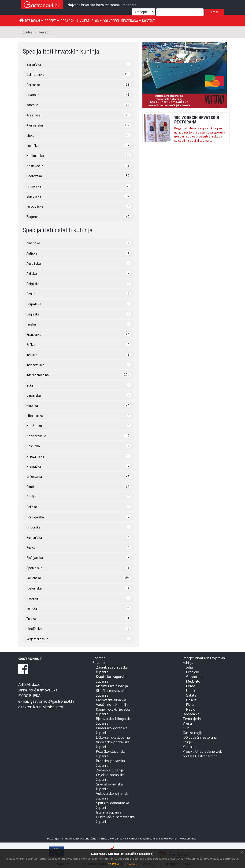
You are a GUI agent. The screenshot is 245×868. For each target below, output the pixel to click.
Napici (191, 709)
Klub (186, 728)
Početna (99, 658)
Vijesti (85, 20)
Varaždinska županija (112, 705)
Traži (214, 12)
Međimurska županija (112, 686)
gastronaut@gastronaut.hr (52, 701)
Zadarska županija (110, 770)
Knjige (187, 742)
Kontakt (148, 20)
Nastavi (113, 864)
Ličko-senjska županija (113, 737)
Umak (191, 691)
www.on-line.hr (189, 838)
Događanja (69, 20)
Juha (189, 667)
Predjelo (193, 672)
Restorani (34, 20)
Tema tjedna (193, 719)
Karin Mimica (44, 707)
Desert (191, 700)
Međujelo (193, 681)
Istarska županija (109, 812)
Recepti (52, 20)
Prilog (191, 686)
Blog (97, 20)
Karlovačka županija (111, 700)
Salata (191, 695)
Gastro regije (193, 733)
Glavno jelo (195, 676)
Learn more (131, 864)
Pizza (190, 705)
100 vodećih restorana (122, 20)
